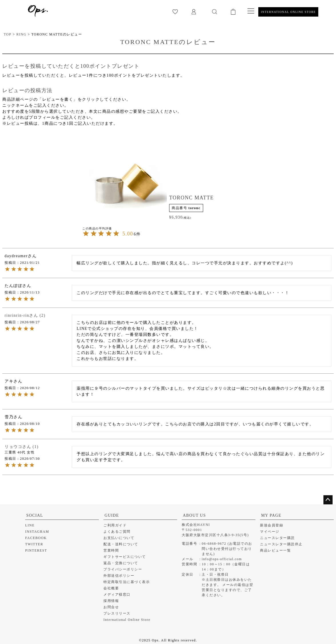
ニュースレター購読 (277, 538)
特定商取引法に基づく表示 (127, 582)
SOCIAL (35, 515)
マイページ (270, 532)
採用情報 (111, 601)
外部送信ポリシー (119, 576)
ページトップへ (328, 500)
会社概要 (111, 588)
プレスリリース (117, 613)
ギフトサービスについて (125, 557)
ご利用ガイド (115, 525)
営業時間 (111, 550)
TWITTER (34, 544)
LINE (30, 525)
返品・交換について (121, 563)
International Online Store (127, 620)
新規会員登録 (272, 525)
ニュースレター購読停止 (281, 544)
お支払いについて (119, 538)
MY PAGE (271, 515)
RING (21, 34)
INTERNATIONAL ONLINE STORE (288, 12)
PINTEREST (36, 550)
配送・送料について (121, 544)
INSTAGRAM (37, 532)
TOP (8, 34)
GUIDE (112, 515)
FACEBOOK (36, 538)
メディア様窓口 (117, 595)
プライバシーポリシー (123, 569)
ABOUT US (194, 515)
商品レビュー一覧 (275, 550)
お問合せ (111, 607)
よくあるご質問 (117, 532)
